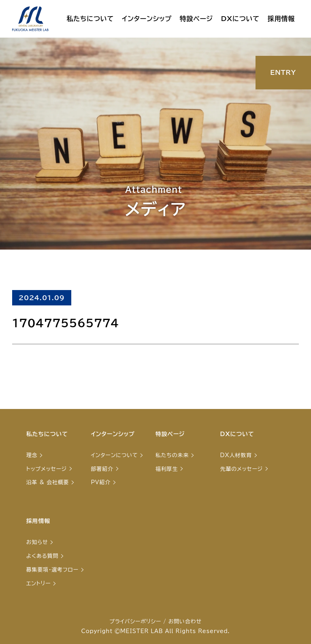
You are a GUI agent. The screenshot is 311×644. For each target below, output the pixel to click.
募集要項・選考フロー (52, 570)
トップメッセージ (47, 469)
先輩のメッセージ (242, 469)
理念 (32, 455)
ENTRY (283, 72)
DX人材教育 (236, 455)
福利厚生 (167, 469)
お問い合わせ (185, 622)
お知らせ (37, 542)
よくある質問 (43, 556)
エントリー (39, 584)
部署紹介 (102, 469)
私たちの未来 (172, 455)
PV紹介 (100, 482)
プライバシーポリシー (135, 622)
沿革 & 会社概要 (48, 482)
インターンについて (114, 455)
